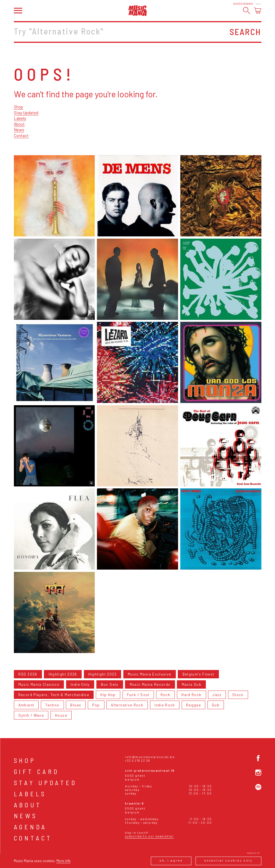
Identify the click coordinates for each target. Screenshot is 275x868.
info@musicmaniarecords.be (150, 757)
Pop (96, 705)
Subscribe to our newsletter (149, 836)
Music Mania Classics (39, 684)
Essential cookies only (228, 860)
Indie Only (80, 684)
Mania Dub (192, 684)
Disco (238, 695)
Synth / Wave (31, 715)
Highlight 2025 (102, 674)
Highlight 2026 (63, 674)
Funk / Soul (138, 695)
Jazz (217, 695)
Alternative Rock (127, 705)
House (61, 715)
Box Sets (110, 684)
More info (63, 861)
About (19, 124)
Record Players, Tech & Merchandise (54, 695)
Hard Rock (191, 695)
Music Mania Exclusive (150, 674)
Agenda (31, 827)
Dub (216, 705)
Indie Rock (165, 705)
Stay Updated (26, 113)
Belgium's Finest (198, 674)
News (19, 130)
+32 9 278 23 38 (137, 761)
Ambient (26, 705)
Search (245, 32)
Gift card (37, 771)
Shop (18, 107)
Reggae (193, 705)
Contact (21, 135)
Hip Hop (108, 695)
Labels (20, 118)
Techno (52, 705)
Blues (76, 705)
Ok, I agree (171, 860)
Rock (165, 695)
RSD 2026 (28, 674)
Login (258, 4)
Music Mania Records (150, 684)
